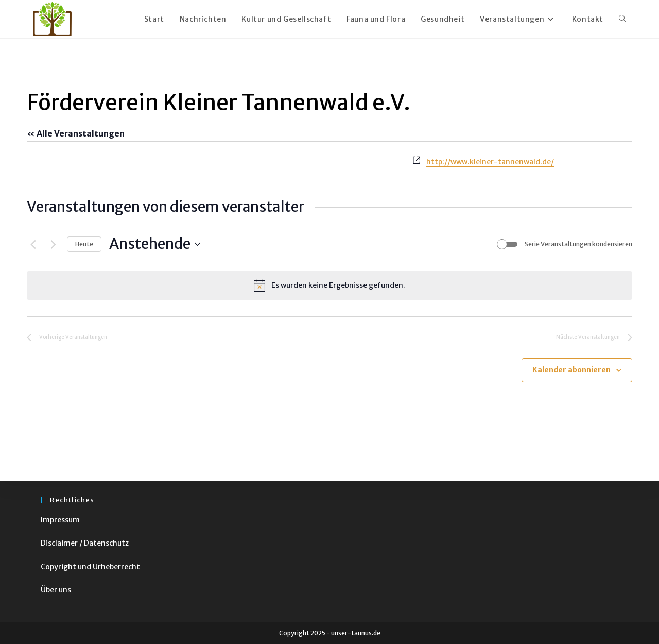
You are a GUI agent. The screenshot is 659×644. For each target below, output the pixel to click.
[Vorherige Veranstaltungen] (33, 244)
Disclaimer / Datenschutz (85, 543)
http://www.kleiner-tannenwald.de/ (490, 162)
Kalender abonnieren (571, 370)
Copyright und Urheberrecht (90, 567)
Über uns (56, 590)
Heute (84, 244)
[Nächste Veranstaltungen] (53, 244)
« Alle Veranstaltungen (76, 133)
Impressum (60, 520)
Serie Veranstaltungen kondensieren (578, 244)
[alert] (329, 285)
